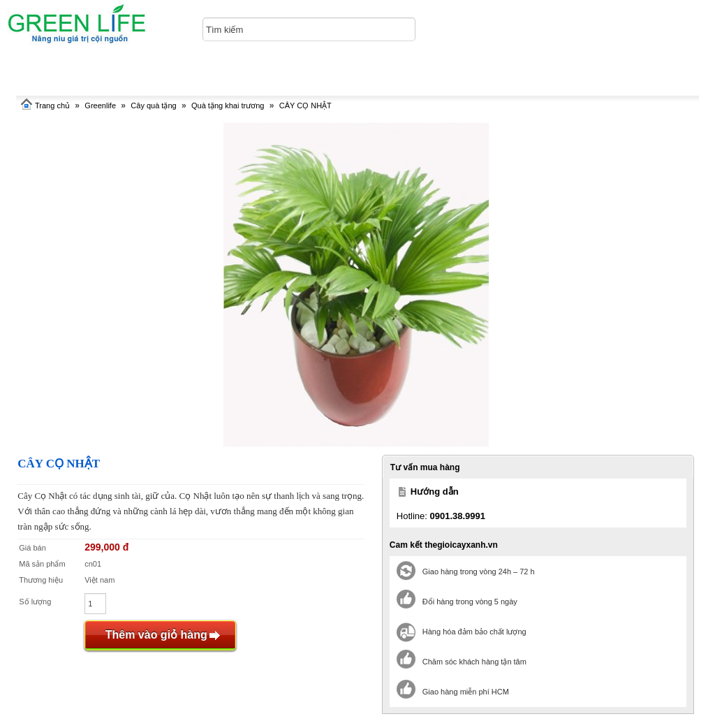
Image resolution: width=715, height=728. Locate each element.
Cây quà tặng (153, 105)
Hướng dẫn (435, 492)
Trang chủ (52, 105)
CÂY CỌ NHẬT (305, 105)
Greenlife (100, 105)
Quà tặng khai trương (228, 105)
